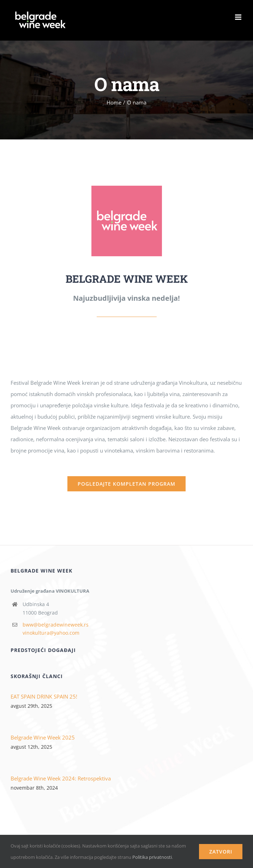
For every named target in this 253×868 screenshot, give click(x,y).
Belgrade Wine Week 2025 (43, 737)
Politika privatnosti (152, 857)
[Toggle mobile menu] (239, 17)
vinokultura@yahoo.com (51, 633)
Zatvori (221, 852)
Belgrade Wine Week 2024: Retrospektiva (61, 778)
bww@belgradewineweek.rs (56, 625)
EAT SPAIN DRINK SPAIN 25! (44, 696)
